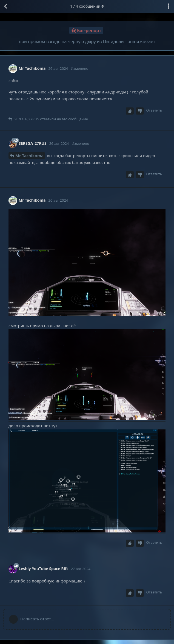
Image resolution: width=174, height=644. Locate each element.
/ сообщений (87, 6)
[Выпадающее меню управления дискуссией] (169, 6)
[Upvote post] (130, 111)
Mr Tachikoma (29, 156)
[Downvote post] (140, 111)
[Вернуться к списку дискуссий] (5, 6)
